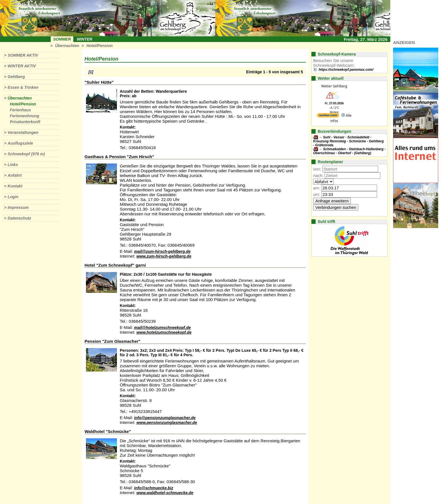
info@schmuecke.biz (154, 488)
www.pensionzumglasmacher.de (167, 423)
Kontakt (15, 186)
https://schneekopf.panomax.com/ (346, 70)
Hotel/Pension (99, 46)
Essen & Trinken (23, 87)
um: (317, 194)
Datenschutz (19, 218)
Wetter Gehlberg (334, 86)
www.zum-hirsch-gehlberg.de (164, 256)
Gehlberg (16, 77)
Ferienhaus (20, 110)
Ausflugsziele (20, 143)
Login (13, 197)
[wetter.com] (328, 116)
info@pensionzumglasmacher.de (165, 418)
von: (317, 169)
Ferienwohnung (25, 116)
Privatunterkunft (25, 122)
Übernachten (67, 46)
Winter (84, 39)
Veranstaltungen (23, 132)
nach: (318, 175)
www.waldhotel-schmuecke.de (165, 493)
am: (317, 188)
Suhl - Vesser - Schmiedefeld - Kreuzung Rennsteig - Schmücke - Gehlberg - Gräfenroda (348, 141)
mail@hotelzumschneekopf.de (162, 328)
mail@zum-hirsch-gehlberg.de (162, 251)
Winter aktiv (22, 66)
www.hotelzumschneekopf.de (164, 332)
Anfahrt (15, 175)
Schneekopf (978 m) (26, 154)
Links (13, 165)
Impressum (18, 207)
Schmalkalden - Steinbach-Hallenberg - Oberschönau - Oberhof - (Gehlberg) (349, 151)
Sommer (62, 39)
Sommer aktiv (23, 55)
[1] (91, 72)
